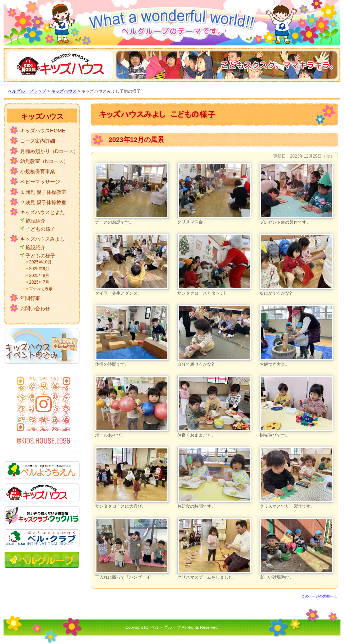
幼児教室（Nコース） (44, 161)
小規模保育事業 (38, 171)
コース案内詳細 (38, 141)
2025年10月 (40, 262)
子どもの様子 (40, 229)
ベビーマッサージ (40, 182)
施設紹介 (35, 221)
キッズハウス (64, 91)
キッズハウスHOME (43, 131)
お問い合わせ (35, 309)
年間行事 (30, 298)
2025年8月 (39, 275)
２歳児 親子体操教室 (43, 202)
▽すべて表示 (41, 289)
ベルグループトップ (27, 91)
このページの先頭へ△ (319, 596)
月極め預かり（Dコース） (49, 151)
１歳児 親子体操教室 (43, 192)
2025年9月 (39, 269)
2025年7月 (39, 282)
